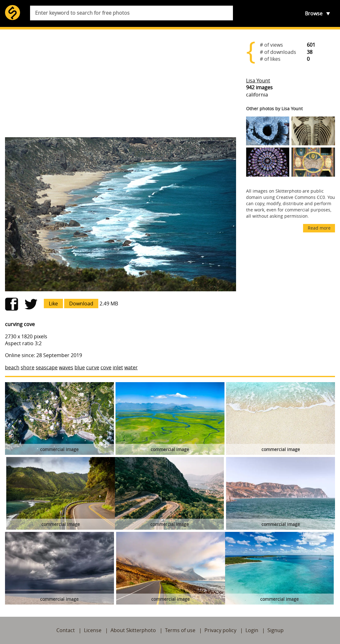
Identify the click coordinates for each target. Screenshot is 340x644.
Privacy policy (220, 630)
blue (80, 367)
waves (66, 367)
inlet (118, 367)
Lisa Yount (258, 80)
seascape (47, 367)
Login (252, 630)
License (93, 630)
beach (12, 367)
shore (28, 367)
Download (81, 304)
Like (53, 304)
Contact (66, 630)
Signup (276, 630)
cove (106, 367)
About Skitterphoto (133, 630)
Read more (319, 228)
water (131, 367)
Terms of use (180, 630)
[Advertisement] (121, 83)
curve (93, 367)
